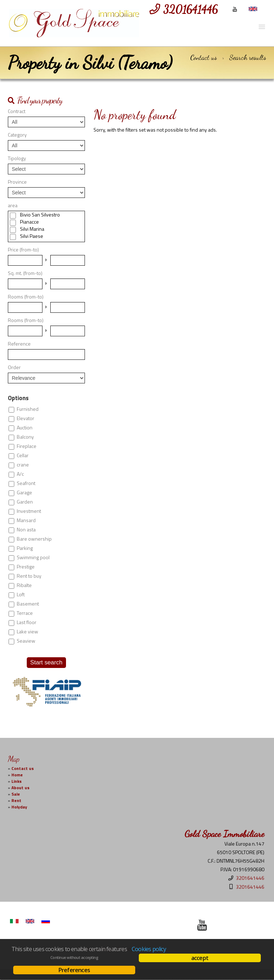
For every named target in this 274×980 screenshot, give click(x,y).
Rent (16, 801)
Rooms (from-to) (26, 297)
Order (14, 367)
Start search (46, 662)
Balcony (25, 437)
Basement (28, 604)
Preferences (74, 970)
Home (17, 775)
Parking (25, 548)
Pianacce (29, 222)
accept (200, 958)
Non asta (26, 530)
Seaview (26, 641)
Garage (24, 492)
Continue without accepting (74, 958)
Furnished (28, 409)
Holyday (19, 807)
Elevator (26, 418)
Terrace (25, 613)
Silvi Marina (32, 229)
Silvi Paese (32, 236)
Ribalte (24, 585)
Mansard (26, 520)
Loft (21, 594)
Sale (16, 794)
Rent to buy (29, 576)
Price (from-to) (23, 250)
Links (17, 781)
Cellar (23, 455)
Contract (17, 111)
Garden (25, 502)
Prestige (26, 567)
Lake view (27, 632)
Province (17, 182)
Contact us (204, 57)
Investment (29, 511)
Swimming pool (33, 557)
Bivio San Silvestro (40, 215)
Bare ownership (34, 539)
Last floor (27, 622)
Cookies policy (149, 949)
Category (17, 135)
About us (21, 788)
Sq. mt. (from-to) (25, 273)
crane (23, 465)
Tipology (17, 158)
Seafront (26, 483)
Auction (25, 428)
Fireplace (27, 446)
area (13, 205)
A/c (20, 474)
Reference (19, 344)
